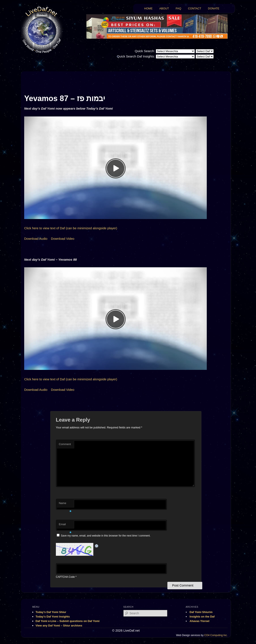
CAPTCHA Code (65, 577)
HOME (148, 8)
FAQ (179, 8)
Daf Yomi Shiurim (201, 612)
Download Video (63, 239)
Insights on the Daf (202, 617)
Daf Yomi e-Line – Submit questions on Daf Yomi (68, 621)
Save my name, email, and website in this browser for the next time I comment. (106, 536)
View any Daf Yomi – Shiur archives (59, 626)
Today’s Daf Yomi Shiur (51, 612)
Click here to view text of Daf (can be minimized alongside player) (71, 228)
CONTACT (195, 8)
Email (65, 526)
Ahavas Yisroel (200, 621)
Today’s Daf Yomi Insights (53, 617)
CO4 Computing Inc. (216, 635)
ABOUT (164, 8)
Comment (65, 444)
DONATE (214, 8)
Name (65, 504)
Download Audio (36, 239)
